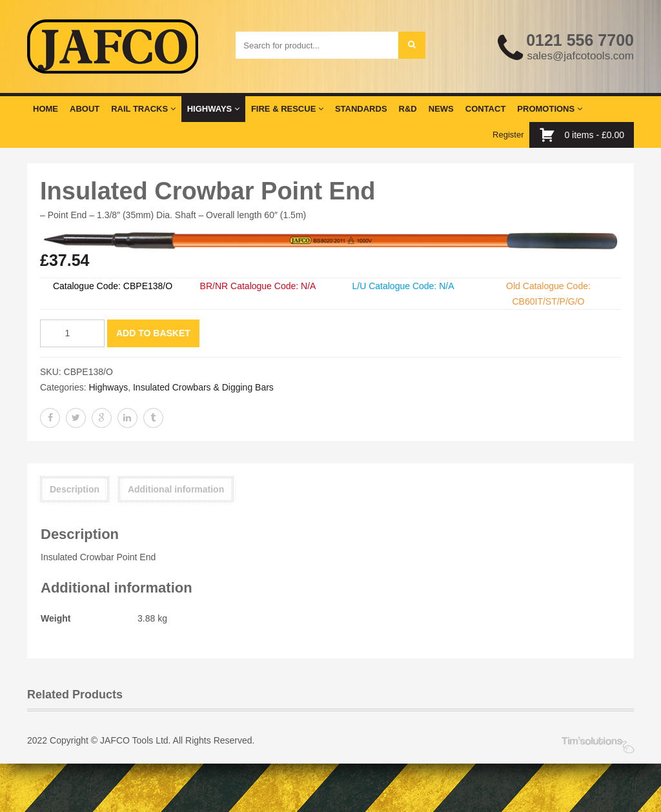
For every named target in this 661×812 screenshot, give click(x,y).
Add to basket (153, 333)
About (85, 109)
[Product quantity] (72, 333)
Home (46, 109)
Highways (213, 109)
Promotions (549, 109)
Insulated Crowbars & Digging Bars (203, 387)
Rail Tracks (143, 109)
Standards (361, 109)
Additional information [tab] (176, 489)
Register (508, 135)
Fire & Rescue (287, 109)
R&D (408, 109)
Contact (486, 109)
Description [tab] (75, 489)
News (441, 109)
